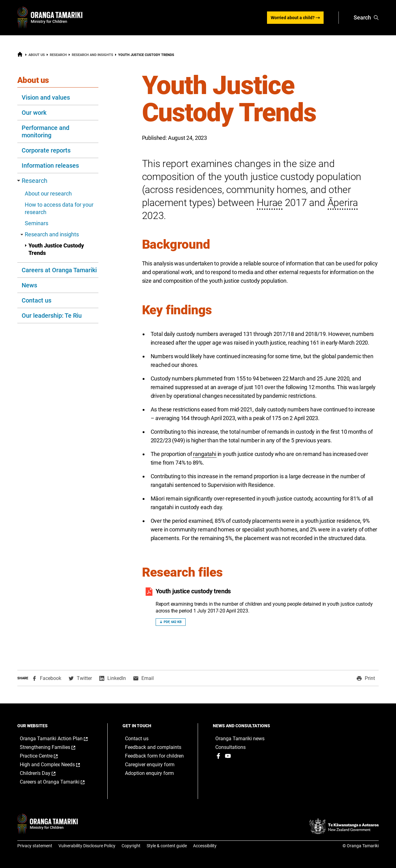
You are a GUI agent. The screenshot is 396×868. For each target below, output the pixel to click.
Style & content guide (167, 846)
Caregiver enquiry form (150, 765)
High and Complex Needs (56, 765)
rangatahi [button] (204, 454)
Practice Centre (45, 756)
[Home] (20, 56)
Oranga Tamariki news (240, 739)
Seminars (37, 223)
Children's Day (44, 773)
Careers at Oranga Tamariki (59, 270)
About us (37, 55)
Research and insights (93, 55)
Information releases (50, 165)
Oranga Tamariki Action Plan (58, 739)
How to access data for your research (59, 208)
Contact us (37, 300)
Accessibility (205, 846)
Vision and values (46, 97)
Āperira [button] (343, 203)
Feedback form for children (154, 756)
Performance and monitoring (45, 131)
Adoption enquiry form (149, 773)
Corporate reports (46, 150)
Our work (34, 113)
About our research (48, 193)
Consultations (230, 747)
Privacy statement (35, 846)
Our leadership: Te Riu (52, 316)
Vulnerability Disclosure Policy (87, 846)
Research (58, 55)
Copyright (131, 846)
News (29, 285)
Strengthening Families (54, 747)
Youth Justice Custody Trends (54, 249)
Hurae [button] (270, 203)
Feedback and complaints (153, 747)
